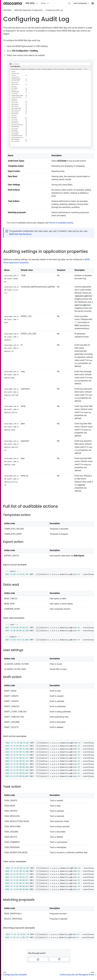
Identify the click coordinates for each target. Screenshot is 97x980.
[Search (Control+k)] (69, 3)
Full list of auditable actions (61, 223)
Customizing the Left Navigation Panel (77, 975)
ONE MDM (7, 10)
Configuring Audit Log (54, 10)
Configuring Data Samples (15, 975)
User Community (82, 3)
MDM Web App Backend (20, 234)
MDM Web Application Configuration (28, 10)
